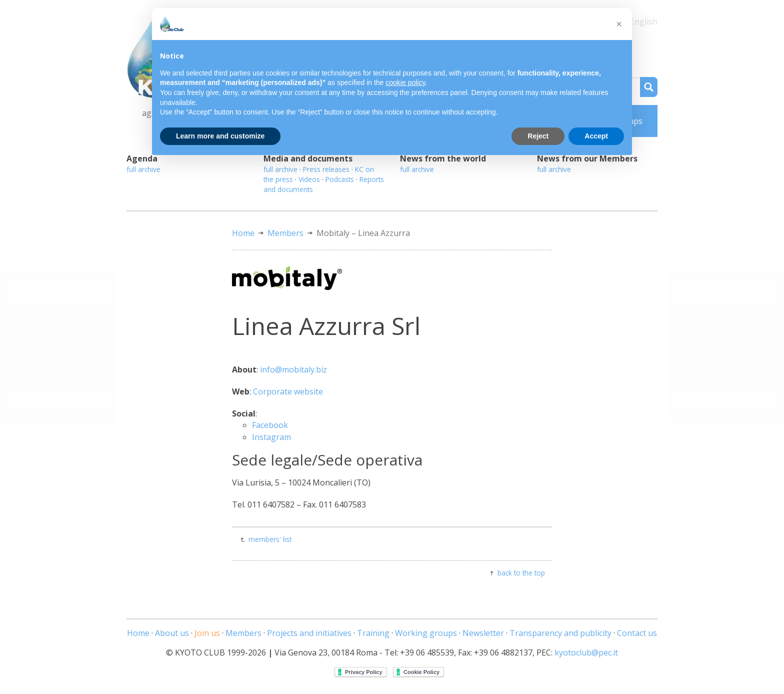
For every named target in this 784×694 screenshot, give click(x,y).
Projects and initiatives (309, 633)
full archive (143, 169)
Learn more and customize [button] (220, 136)
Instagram (271, 437)
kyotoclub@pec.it (586, 652)
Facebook (270, 425)
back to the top (521, 573)
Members (285, 233)
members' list (270, 539)
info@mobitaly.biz (293, 369)
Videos (309, 179)
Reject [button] (538, 136)
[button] (619, 24)
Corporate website (288, 391)
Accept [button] (596, 136)
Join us (207, 633)
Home (243, 233)
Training (373, 633)
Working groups (426, 633)
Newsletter (483, 633)
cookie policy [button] (405, 82)
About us (172, 633)
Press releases (326, 169)
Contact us (637, 633)
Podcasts (340, 179)
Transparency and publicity (560, 633)
